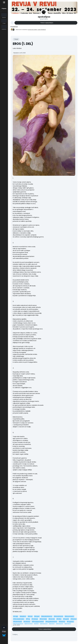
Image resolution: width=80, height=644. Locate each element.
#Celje (16, 616)
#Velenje (35, 619)
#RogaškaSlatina (51, 622)
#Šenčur (74, 619)
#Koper (37, 616)
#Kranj (30, 616)
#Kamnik (52, 619)
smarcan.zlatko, (33, 30)
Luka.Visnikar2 (42, 30)
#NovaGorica (58, 616)
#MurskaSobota (47, 616)
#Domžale (43, 619)
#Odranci (27, 622)
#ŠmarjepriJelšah (38, 622)
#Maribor (23, 616)
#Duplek (66, 619)
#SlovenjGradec (19, 619)
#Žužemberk (18, 622)
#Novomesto (69, 616)
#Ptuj (28, 619)
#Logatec (70, 622)
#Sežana (62, 622)
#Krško (59, 619)
